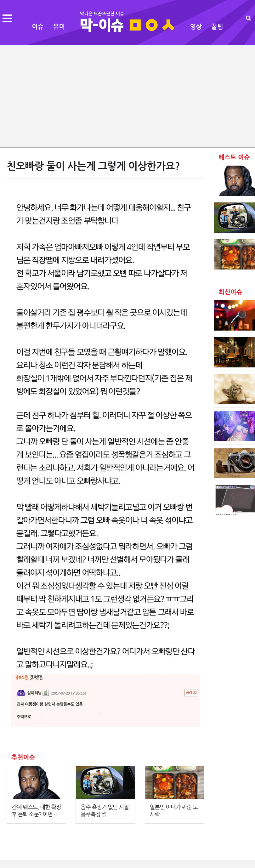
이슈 (38, 27)
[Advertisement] (127, 95)
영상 (196, 27)
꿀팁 (217, 27)
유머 (59, 27)
